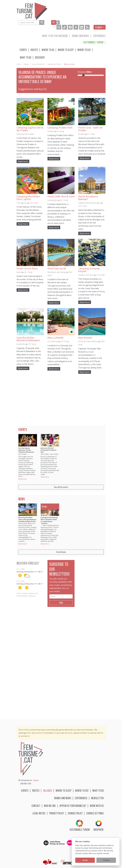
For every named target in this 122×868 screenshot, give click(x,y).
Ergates (36, 780)
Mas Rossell (85, 338)
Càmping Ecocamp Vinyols (89, 270)
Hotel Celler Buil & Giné (61, 196)
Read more (23, 161)
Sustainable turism (93, 42)
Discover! (40, 57)
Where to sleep (66, 50)
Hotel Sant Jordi (57, 268)
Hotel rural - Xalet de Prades (90, 129)
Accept (85, 860)
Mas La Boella (55, 338)
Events (23, 50)
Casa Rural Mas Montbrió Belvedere (28, 339)
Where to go (48, 50)
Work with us (97, 806)
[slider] (83, 75)
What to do (26, 57)
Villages (26, 64)
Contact (36, 806)
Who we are (50, 806)
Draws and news (80, 36)
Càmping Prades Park (60, 128)
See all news (61, 552)
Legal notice (39, 813)
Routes (34, 50)
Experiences (99, 36)
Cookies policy (75, 813)
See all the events (61, 487)
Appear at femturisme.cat (73, 806)
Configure (106, 860)
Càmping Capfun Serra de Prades (30, 129)
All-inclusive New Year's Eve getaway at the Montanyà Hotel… (28, 519)
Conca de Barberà (38, 64)
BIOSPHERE (99, 825)
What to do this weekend (55, 36)
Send (61, 603)
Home (19, 64)
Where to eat (84, 50)
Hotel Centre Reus (27, 268)
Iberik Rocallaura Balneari (88, 198)
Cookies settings (95, 813)
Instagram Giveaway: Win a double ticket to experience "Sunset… (49, 520)
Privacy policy (57, 813)
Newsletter (97, 798)
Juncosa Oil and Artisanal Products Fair (49, 450)
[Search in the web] (42, 22)
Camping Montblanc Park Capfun (28, 198)
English (100, 27)
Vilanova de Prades (54, 64)
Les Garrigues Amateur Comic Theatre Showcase (26, 450)
